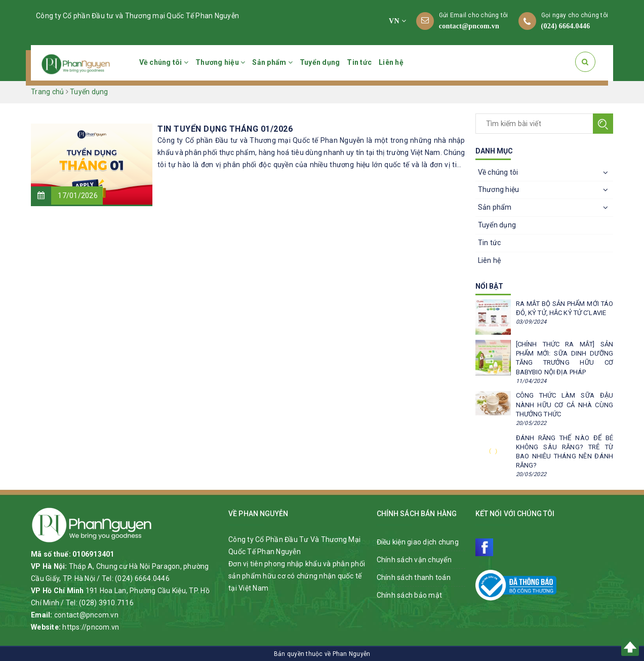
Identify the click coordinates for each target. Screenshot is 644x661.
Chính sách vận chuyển (414, 560)
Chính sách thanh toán (414, 577)
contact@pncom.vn (469, 26)
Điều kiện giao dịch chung (418, 542)
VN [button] (397, 21)
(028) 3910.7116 (106, 603)
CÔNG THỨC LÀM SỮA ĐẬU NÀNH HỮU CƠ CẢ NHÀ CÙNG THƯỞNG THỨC (565, 404)
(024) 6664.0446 (566, 26)
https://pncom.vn (91, 627)
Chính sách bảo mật (410, 595)
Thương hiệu (220, 62)
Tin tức (359, 62)
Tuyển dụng (320, 62)
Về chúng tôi (164, 62)
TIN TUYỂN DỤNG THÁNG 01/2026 (225, 129)
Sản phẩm (272, 62)
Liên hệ (391, 62)
